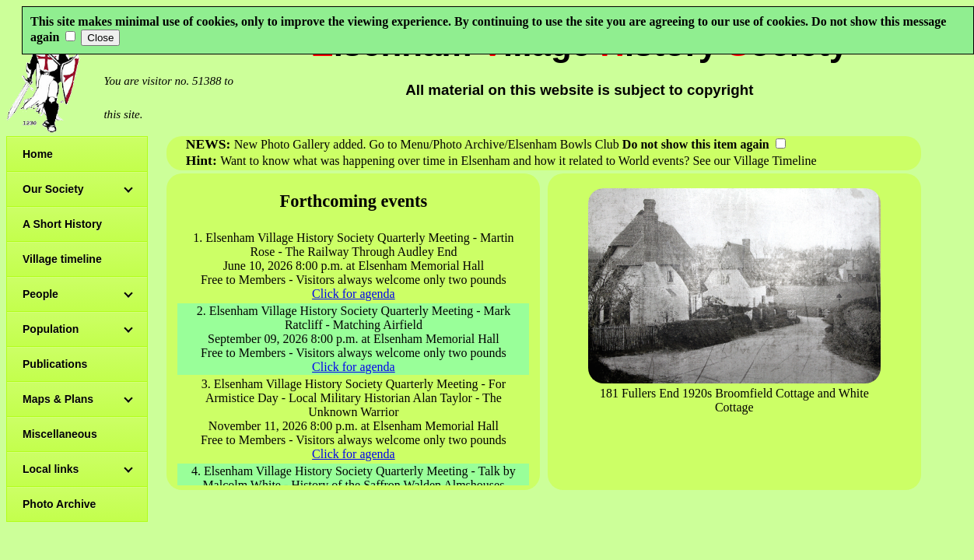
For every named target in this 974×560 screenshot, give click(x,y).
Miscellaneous (60, 434)
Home (38, 154)
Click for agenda (354, 294)
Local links (51, 469)
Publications (55, 364)
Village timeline (62, 259)
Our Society (53, 189)
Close (100, 38)
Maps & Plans (58, 399)
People (40, 294)
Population (51, 329)
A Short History (62, 224)
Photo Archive (59, 504)
